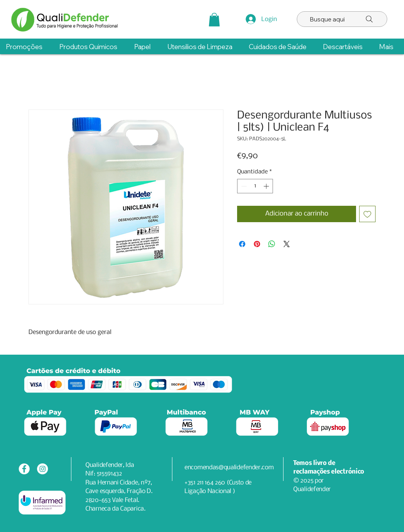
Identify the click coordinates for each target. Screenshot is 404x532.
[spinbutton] (255, 186)
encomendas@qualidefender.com (229, 467)
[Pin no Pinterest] (257, 244)
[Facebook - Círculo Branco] (24, 469)
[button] (214, 20)
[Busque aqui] (342, 19)
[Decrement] (243, 186)
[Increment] (267, 186)
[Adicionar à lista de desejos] (367, 214)
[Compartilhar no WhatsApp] (272, 244)
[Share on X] (287, 244)
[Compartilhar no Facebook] (242, 244)
